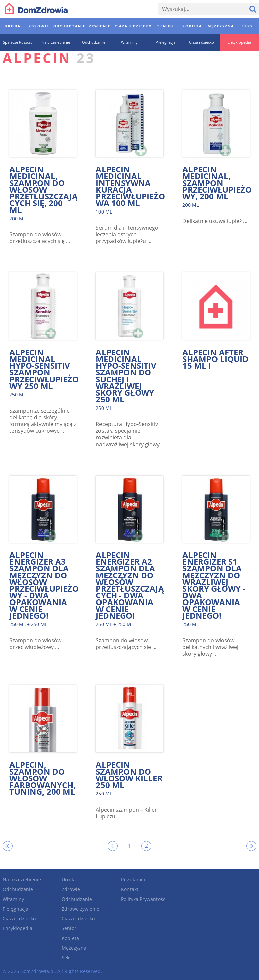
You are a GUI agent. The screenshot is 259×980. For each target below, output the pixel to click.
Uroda (69, 879)
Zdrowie (71, 889)
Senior (69, 928)
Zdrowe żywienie (81, 909)
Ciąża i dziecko (19, 919)
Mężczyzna (74, 948)
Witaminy (13, 899)
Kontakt (130, 889)
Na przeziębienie (22, 879)
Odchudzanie (18, 889)
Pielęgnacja (16, 909)
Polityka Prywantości (144, 899)
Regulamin (133, 879)
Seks (67, 958)
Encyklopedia (18, 928)
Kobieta (70, 938)
